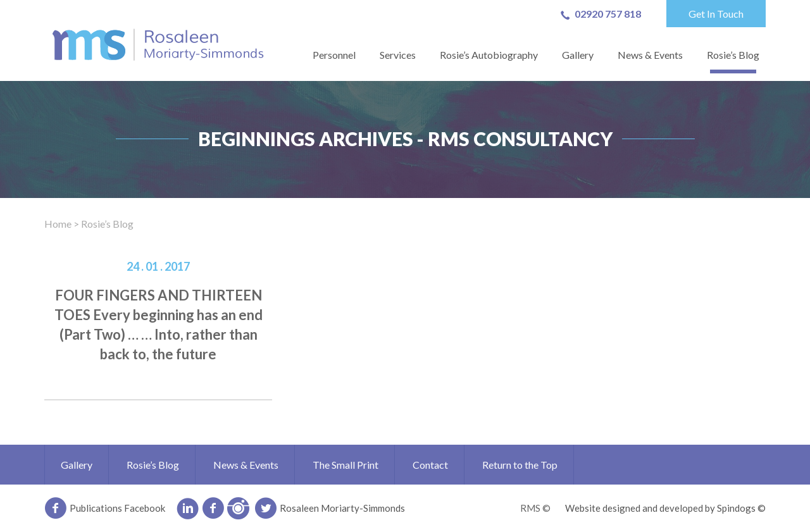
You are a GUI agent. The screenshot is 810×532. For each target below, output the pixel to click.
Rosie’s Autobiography (489, 55)
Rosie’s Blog (733, 55)
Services (398, 55)
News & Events (650, 55)
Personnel (334, 55)
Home (58, 224)
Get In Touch (716, 14)
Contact (430, 465)
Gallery (578, 55)
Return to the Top (520, 465)
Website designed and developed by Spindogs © (665, 508)
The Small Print (346, 465)
